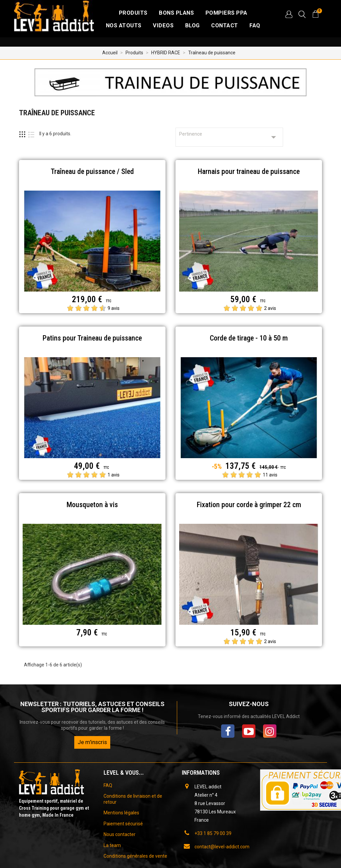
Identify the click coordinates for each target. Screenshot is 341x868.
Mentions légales (121, 813)
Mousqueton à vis (92, 505)
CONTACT (225, 25)
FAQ (255, 25)
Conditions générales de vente (135, 856)
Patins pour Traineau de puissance (92, 338)
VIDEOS (163, 25)
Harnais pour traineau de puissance (249, 171)
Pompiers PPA (226, 13)
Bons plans (176, 13)
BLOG (192, 25)
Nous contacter (120, 834)
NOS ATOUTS (124, 25)
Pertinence (229, 137)
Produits (133, 13)
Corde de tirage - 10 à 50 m (249, 338)
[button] (289, 14)
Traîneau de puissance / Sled (92, 171)
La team (112, 845)
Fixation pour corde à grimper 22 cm (249, 505)
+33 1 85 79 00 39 (213, 833)
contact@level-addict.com (222, 847)
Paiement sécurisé (123, 824)
